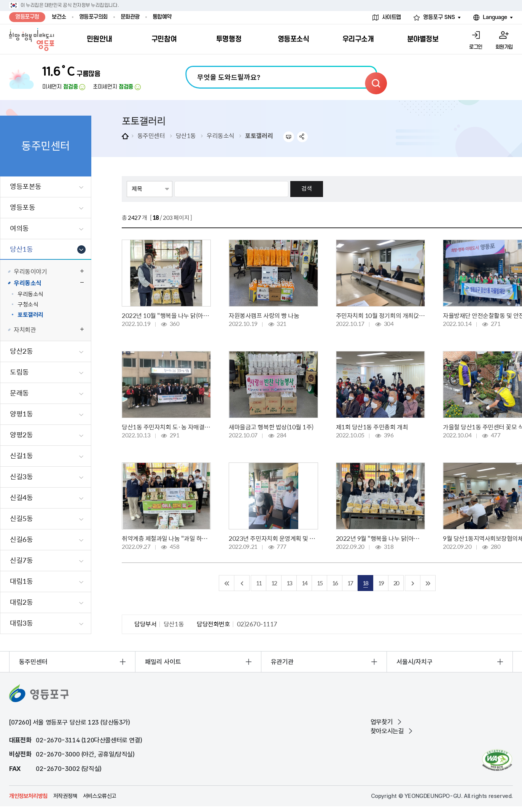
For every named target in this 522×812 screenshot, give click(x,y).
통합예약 (162, 17)
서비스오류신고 (100, 796)
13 (289, 583)
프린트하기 (289, 137)
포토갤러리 (259, 135)
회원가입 (504, 47)
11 (259, 583)
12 (274, 583)
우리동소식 (220, 135)
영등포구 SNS (439, 17)
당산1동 (186, 135)
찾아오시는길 (387, 731)
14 (304, 583)
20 (396, 583)
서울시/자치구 (415, 662)
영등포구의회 (93, 17)
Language (495, 17)
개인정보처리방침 (28, 796)
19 (381, 583)
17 (350, 583)
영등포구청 (27, 17)
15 (320, 583)
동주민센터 (151, 135)
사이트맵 (391, 17)
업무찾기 (382, 722)
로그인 (476, 47)
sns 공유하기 (303, 137)
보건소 (59, 17)
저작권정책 (65, 796)
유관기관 (282, 662)
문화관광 (130, 17)
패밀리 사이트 (163, 662)
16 (335, 583)
